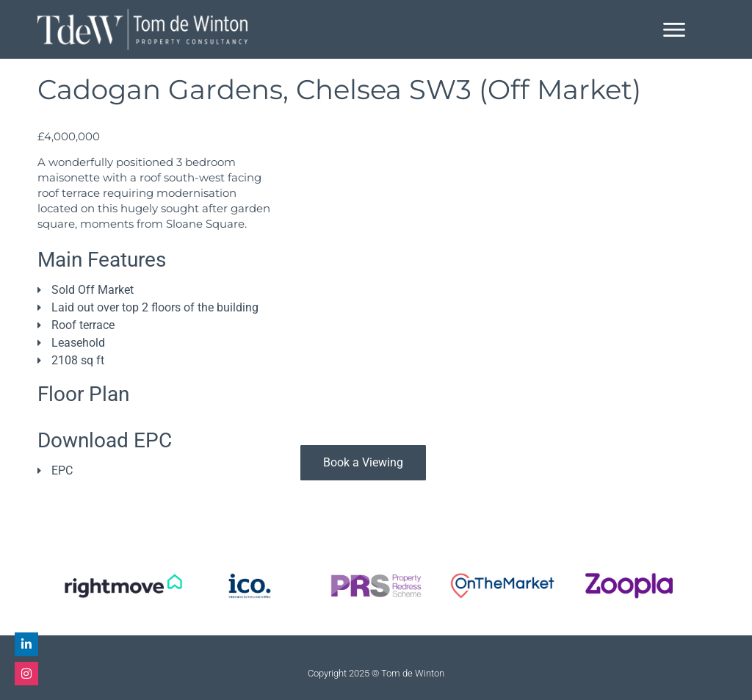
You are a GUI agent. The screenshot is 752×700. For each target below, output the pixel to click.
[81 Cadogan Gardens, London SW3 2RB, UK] (507, 294)
